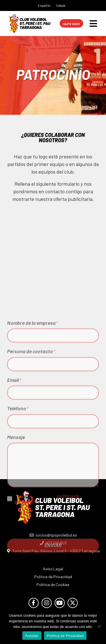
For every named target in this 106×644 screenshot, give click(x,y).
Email (14, 434)
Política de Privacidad (65, 636)
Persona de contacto (31, 405)
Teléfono (18, 462)
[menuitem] (44, 5)
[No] (99, 626)
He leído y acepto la (47, 552)
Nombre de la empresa (33, 376)
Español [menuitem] (44, 5)
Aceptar (32, 636)
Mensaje (16, 491)
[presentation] (50, 576)
